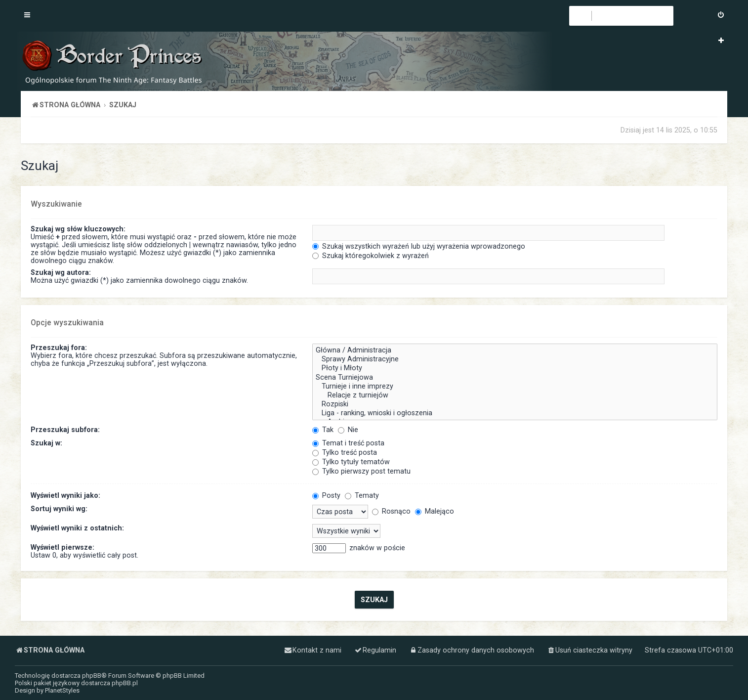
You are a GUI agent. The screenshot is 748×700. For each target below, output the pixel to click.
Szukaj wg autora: (61, 272)
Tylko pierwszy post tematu (361, 471)
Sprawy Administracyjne (515, 359)
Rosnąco (391, 511)
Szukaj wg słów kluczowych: (78, 229)
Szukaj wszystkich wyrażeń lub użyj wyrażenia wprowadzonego (419, 246)
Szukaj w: (46, 443)
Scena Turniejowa (515, 378)
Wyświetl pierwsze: (62, 547)
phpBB (92, 676)
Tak (323, 430)
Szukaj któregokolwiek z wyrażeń (371, 256)
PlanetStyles (62, 690)
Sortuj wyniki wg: (59, 509)
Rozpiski (515, 404)
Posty (326, 495)
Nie (348, 430)
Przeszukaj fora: (59, 348)
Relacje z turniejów (515, 395)
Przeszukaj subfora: (65, 430)
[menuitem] (721, 16)
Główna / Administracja (515, 350)
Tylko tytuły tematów (351, 462)
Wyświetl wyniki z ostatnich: (77, 528)
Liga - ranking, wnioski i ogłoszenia (515, 413)
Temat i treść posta (348, 443)
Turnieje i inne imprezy (515, 387)
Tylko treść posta (345, 452)
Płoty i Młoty (515, 368)
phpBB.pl (125, 683)
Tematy (362, 495)
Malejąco (435, 511)
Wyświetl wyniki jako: (65, 495)
